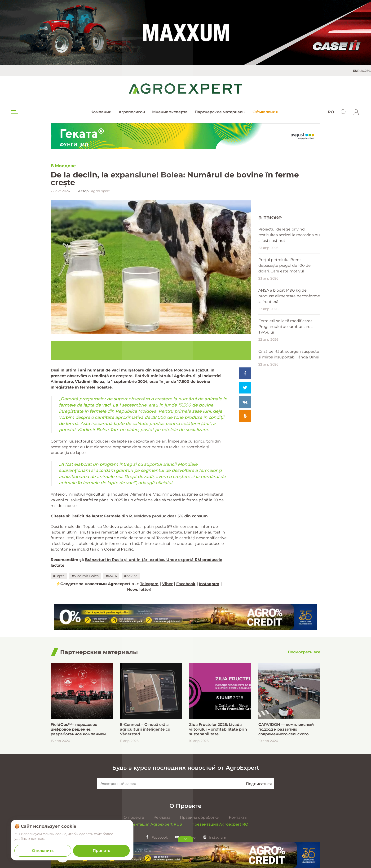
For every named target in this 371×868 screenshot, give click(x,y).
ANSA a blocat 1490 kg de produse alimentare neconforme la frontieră (289, 400)
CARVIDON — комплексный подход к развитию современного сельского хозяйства (286, 729)
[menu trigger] (14, 112)
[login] (356, 112)
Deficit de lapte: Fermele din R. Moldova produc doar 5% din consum (140, 516)
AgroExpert (100, 191)
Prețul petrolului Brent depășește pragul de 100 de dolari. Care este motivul (285, 369)
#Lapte (59, 576)
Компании (101, 112)
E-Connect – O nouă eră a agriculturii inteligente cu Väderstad (145, 729)
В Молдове (63, 166)
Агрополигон (132, 112)
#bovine (131, 576)
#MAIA (111, 576)
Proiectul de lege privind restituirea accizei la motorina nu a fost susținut (289, 339)
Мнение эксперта (170, 112)
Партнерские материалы (220, 112)
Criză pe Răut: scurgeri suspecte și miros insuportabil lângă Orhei (289, 458)
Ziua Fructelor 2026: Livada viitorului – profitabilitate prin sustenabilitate (218, 729)
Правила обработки (200, 817)
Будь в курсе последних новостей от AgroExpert (186, 768)
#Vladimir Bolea (85, 576)
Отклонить (43, 851)
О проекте (134, 817)
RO (331, 112)
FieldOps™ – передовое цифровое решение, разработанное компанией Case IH (78, 729)
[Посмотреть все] (304, 652)
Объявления (265, 112)
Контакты (238, 817)
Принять (101, 851)
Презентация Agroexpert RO (220, 824)
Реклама (162, 817)
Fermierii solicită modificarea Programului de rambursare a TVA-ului (286, 430)
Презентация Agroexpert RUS (152, 824)
